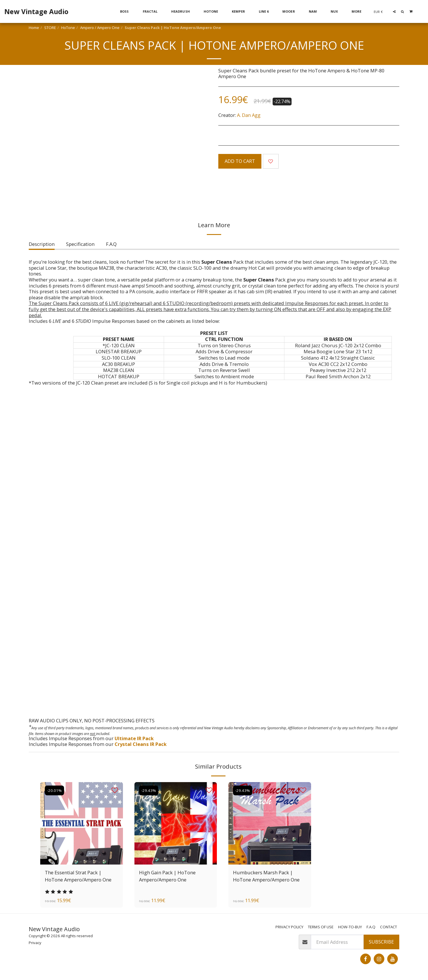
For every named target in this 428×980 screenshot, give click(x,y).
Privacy (35, 943)
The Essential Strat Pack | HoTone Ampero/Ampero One (78, 876)
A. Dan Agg (249, 115)
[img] (82, 823)
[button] (394, 11)
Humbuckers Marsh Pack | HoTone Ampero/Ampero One (266, 876)
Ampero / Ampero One (100, 28)
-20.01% (54, 790)
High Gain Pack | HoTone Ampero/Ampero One (167, 876)
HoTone (68, 28)
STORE (50, 28)
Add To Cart (240, 161)
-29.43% (149, 790)
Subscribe (381, 942)
